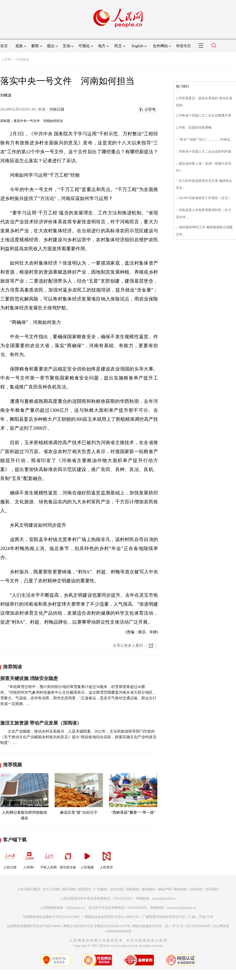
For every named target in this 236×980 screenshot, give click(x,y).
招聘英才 (85, 889)
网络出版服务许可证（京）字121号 (158, 926)
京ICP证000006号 (198, 926)
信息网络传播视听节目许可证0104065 (34, 926)
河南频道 (23, 60)
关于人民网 (51, 889)
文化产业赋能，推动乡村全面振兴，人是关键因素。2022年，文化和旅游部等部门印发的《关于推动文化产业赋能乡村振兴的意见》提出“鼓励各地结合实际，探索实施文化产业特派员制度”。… (78, 737)
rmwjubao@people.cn (181, 908)
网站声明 (165, 889)
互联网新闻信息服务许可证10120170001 (51, 917)
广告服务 (101, 889)
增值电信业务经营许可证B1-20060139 (112, 917)
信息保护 (196, 889)
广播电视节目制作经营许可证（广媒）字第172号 (178, 917)
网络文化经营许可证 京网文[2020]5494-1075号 (97, 926)
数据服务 (149, 889)
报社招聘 (69, 889)
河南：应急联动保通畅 (195, 127)
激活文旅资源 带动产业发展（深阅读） (41, 723)
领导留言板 (68, 859)
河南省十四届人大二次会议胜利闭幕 (205, 152)
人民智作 (106, 859)
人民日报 (10, 859)
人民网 (6, 60)
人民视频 (87, 859)
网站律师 (180, 889)
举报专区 (183, 46)
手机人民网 (49, 859)
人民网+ (29, 859)
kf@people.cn (76, 908)
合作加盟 (117, 889)
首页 (4, 46)
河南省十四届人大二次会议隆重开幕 (205, 115)
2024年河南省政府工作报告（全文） (205, 198)
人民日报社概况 (28, 889)
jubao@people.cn (164, 899)
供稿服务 (133, 889)
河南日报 (57, 109)
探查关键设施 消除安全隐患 (29, 678)
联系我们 (212, 889)
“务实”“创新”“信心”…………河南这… (206, 140)
